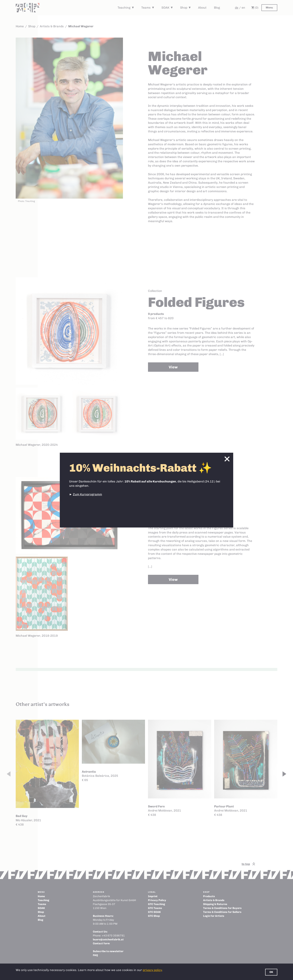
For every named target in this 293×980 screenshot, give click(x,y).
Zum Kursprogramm (87, 494)
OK (271, 972)
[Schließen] (227, 459)
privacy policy (152, 970)
